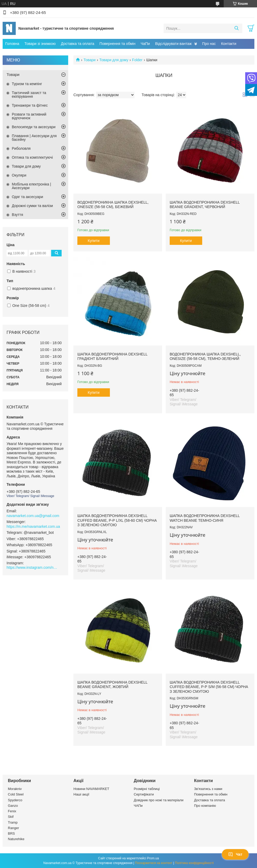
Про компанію (205, 806)
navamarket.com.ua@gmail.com (33, 516)
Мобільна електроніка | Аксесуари (31, 186)
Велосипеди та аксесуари (34, 127)
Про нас (209, 44)
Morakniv (15, 789)
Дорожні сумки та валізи (32, 206)
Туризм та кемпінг (27, 84)
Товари (89, 60)
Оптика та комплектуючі (32, 157)
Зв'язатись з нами (208, 789)
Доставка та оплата (77, 44)
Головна (12, 44)
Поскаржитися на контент (154, 863)
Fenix (12, 811)
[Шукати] (236, 28)
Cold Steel (16, 794)
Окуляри (19, 175)
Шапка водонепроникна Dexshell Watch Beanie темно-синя (205, 518)
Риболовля (21, 148)
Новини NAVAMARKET (91, 789)
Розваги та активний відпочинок (29, 116)
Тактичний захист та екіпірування (29, 95)
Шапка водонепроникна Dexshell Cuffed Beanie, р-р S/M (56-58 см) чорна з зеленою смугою (209, 687)
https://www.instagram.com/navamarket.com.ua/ (33, 567)
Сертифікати (144, 794)
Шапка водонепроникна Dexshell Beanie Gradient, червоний (205, 205)
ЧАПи (138, 806)
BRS (11, 833)
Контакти (229, 44)
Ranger (14, 828)
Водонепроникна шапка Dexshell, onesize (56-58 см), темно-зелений (205, 357)
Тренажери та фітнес (30, 105)
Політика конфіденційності (194, 863)
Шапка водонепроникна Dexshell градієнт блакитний (112, 357)
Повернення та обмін (117, 44)
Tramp (13, 822)
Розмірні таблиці (147, 789)
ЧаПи (145, 44)
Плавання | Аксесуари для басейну (34, 138)
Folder (137, 60)
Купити (94, 241)
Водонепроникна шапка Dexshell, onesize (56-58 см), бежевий (113, 205)
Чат (235, 854)
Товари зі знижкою (40, 44)
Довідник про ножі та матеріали (159, 800)
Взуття (17, 215)
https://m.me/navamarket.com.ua (33, 526)
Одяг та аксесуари (27, 197)
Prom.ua (153, 858)
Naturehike (16, 839)
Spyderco (15, 800)
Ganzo (13, 806)
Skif (11, 817)
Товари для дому (114, 60)
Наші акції (81, 794)
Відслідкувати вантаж (173, 44)
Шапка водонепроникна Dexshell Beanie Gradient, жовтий (112, 685)
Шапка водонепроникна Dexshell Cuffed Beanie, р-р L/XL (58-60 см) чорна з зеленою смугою (117, 520)
